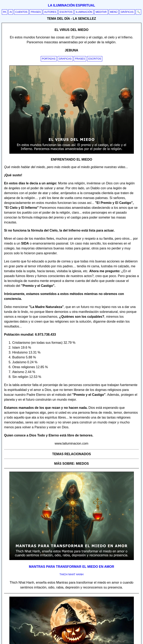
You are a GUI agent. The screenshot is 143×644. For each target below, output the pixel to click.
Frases (36, 12)
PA (5, 12)
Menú (114, 12)
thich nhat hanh (71, 574)
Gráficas (127, 12)
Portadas (49, 59)
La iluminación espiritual (71, 5)
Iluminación (84, 12)
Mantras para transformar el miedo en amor (72, 567)
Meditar (101, 12)
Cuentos (21, 12)
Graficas (65, 59)
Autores (50, 12)
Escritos (66, 12)
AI (11, 12)
